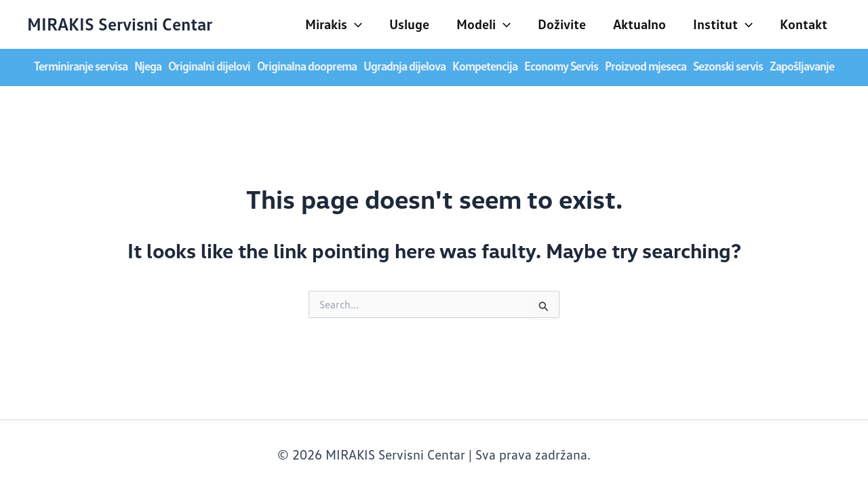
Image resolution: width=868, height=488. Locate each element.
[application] (355, 24)
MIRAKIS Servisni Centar (120, 24)
